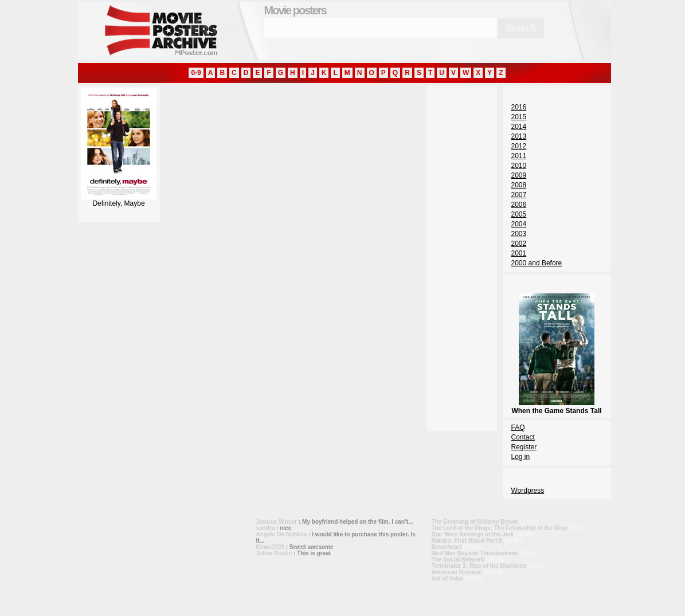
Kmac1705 (270, 547)
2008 (519, 185)
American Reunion (457, 572)
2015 (519, 117)
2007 (519, 195)
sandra (266, 528)
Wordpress (528, 491)
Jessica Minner (277, 522)
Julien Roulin (274, 553)
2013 (519, 136)
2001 (519, 253)
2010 (519, 166)
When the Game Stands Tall (556, 407)
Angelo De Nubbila (282, 534)
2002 (519, 244)
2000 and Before (537, 263)
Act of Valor (448, 578)
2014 (519, 127)
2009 (519, 175)
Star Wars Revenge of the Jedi (473, 534)
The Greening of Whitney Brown (475, 522)
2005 (519, 214)
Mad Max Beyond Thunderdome (475, 553)
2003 (519, 234)
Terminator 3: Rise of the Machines (479, 566)
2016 (519, 107)
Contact (523, 437)
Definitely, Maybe (119, 200)
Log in (521, 457)
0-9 (196, 73)
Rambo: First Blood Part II (467, 541)
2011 (519, 156)
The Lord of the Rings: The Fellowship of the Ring (500, 528)
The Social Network (458, 560)
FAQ (518, 427)
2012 (519, 146)
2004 (519, 224)
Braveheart (447, 547)
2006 (519, 205)
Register (524, 447)
